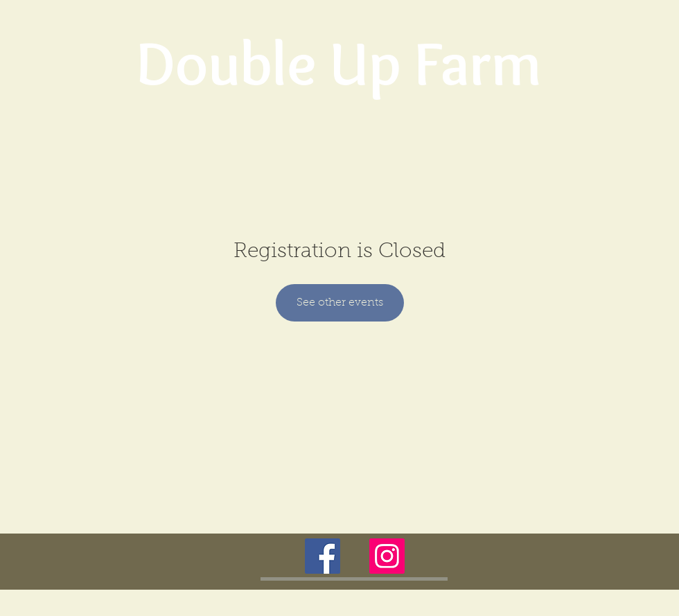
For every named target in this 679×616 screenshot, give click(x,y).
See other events (340, 303)
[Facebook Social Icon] (323, 556)
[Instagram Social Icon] (387, 556)
